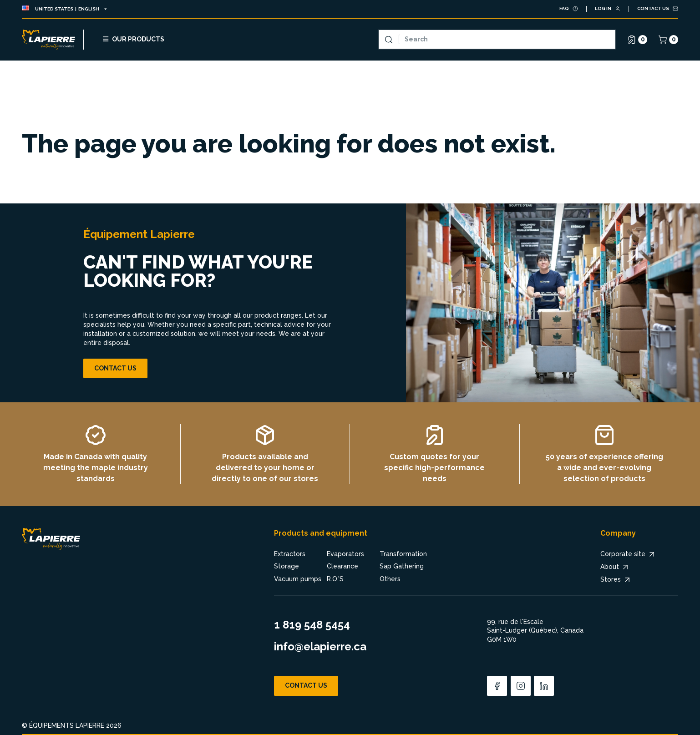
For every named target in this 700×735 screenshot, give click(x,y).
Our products (133, 39)
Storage (287, 566)
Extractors (290, 554)
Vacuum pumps (298, 579)
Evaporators (345, 554)
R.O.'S (335, 579)
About (615, 567)
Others (390, 579)
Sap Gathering (402, 566)
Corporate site (628, 554)
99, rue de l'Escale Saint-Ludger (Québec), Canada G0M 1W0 (535, 631)
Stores (616, 580)
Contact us (115, 368)
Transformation (403, 554)
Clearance (342, 566)
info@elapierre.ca (320, 646)
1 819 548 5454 (312, 625)
